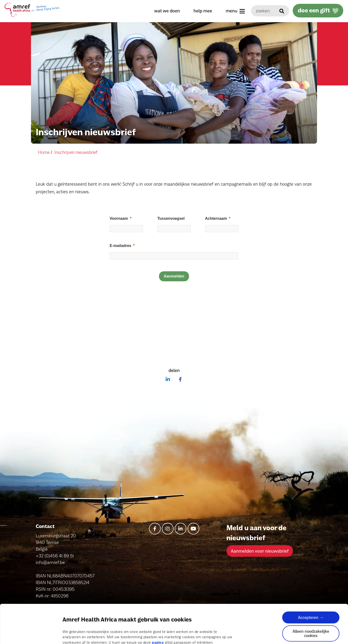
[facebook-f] (155, 528)
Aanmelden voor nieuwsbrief (260, 551)
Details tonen (73, 635)
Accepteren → (311, 593)
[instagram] (168, 528)
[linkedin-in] (181, 528)
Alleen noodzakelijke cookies (311, 609)
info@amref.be (50, 562)
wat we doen (166, 11)
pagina (158, 618)
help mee (202, 11)
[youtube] (193, 528)
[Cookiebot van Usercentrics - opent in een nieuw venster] (31, 635)
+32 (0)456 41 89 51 (55, 556)
